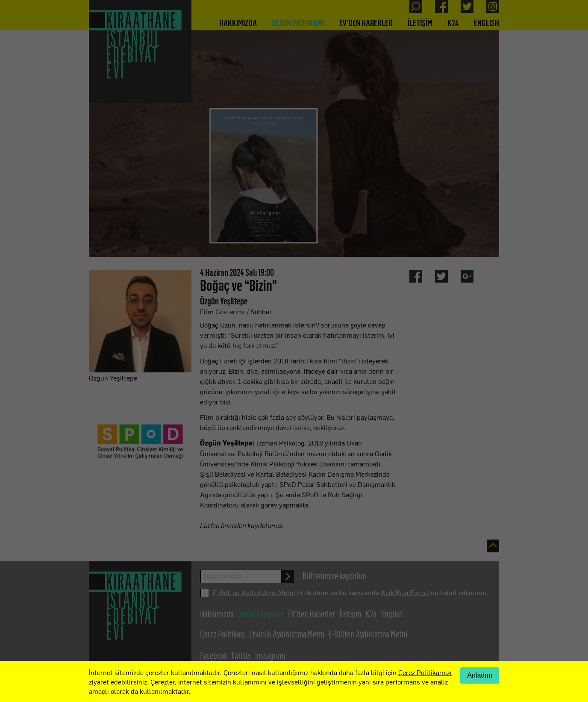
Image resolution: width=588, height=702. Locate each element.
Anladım (480, 675)
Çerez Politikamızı (425, 672)
